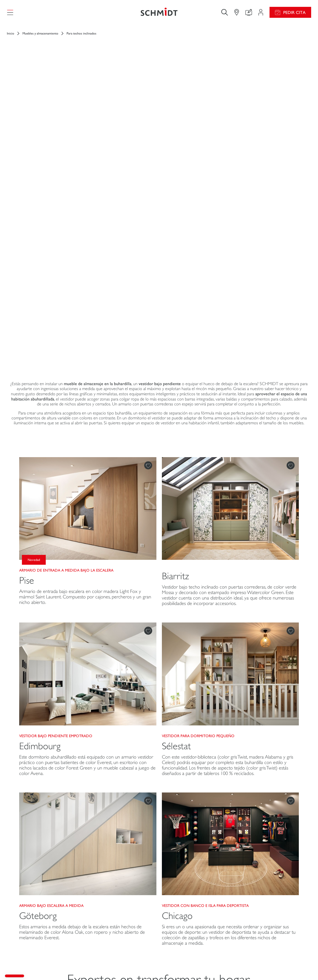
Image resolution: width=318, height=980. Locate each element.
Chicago (177, 690)
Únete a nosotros (256, 891)
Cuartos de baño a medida (36, 917)
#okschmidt (221, 966)
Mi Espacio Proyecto (107, 880)
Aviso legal (128, 966)
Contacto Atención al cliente (114, 906)
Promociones (177, 880)
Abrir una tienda (255, 902)
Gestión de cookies (153, 966)
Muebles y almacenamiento (40, 39)
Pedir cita (294, 15)
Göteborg (38, 690)
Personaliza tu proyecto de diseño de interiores (119, 893)
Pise (27, 355)
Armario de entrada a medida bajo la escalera (66, 345)
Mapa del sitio (271, 966)
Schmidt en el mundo (259, 913)
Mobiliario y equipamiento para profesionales (41, 930)
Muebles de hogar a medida (37, 906)
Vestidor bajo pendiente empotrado (56, 510)
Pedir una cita (119, 931)
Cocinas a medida (28, 885)
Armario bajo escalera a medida (51, 680)
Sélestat (176, 520)
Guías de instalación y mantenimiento (184, 893)
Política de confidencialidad (189, 966)
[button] (15, 976)
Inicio (11, 39)
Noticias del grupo (257, 880)
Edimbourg (40, 520)
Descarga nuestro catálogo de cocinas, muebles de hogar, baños (195, 909)
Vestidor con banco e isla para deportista (205, 680)
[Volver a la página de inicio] (159, 15)
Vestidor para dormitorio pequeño (198, 510)
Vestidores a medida (31, 896)
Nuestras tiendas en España (265, 924)
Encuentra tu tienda (106, 917)
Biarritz (175, 351)
